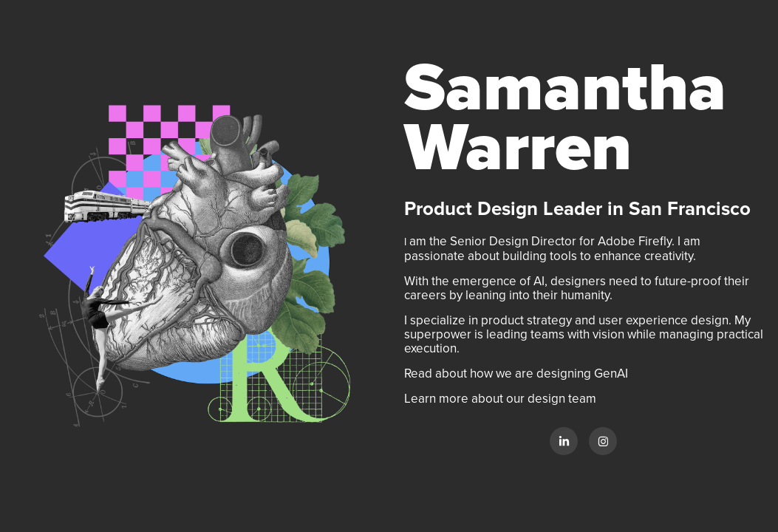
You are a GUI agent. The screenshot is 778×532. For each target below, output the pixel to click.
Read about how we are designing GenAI (518, 373)
